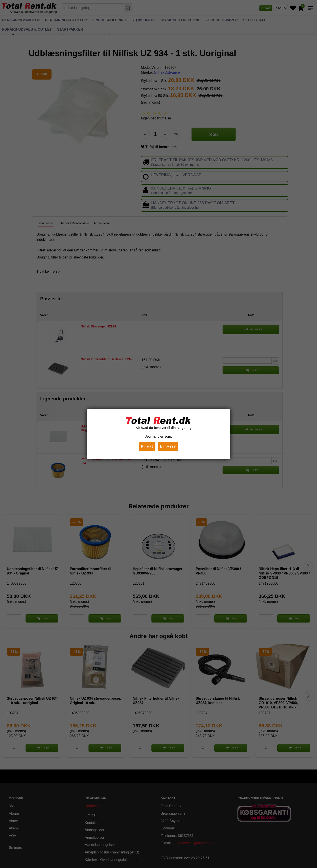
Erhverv (168, 446)
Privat (147, 446)
